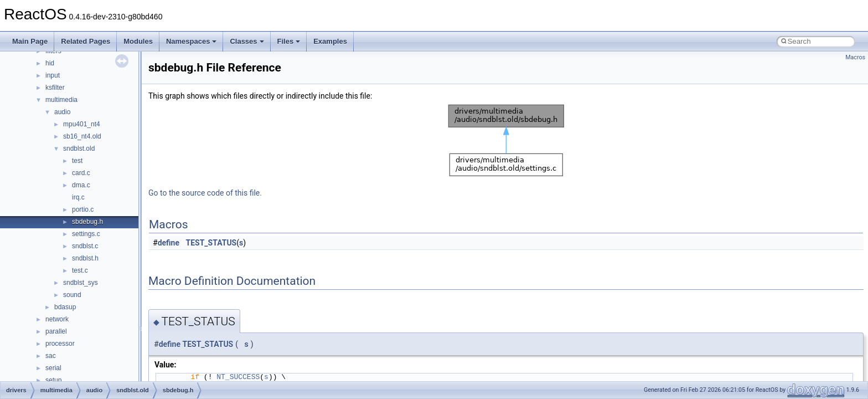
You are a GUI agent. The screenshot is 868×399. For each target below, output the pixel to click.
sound (72, 295)
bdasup (65, 307)
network (57, 319)
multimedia (61, 100)
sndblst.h (85, 258)
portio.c (83, 209)
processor (60, 344)
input (53, 75)
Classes (247, 41)
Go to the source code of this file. (205, 193)
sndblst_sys (81, 283)
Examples (330, 41)
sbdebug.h (87, 222)
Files (289, 41)
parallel (56, 331)
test (77, 161)
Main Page (30, 41)
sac (51, 356)
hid (50, 63)
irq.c (78, 197)
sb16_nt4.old (82, 136)
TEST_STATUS (211, 243)
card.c (81, 173)
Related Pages (86, 41)
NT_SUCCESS (238, 377)
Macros (855, 57)
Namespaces (192, 41)
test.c (80, 270)
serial (53, 368)
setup (53, 380)
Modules (138, 41)
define (169, 243)
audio (62, 112)
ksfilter (55, 88)
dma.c (81, 185)
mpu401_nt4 (82, 124)
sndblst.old (79, 149)
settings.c (86, 234)
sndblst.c (85, 246)
